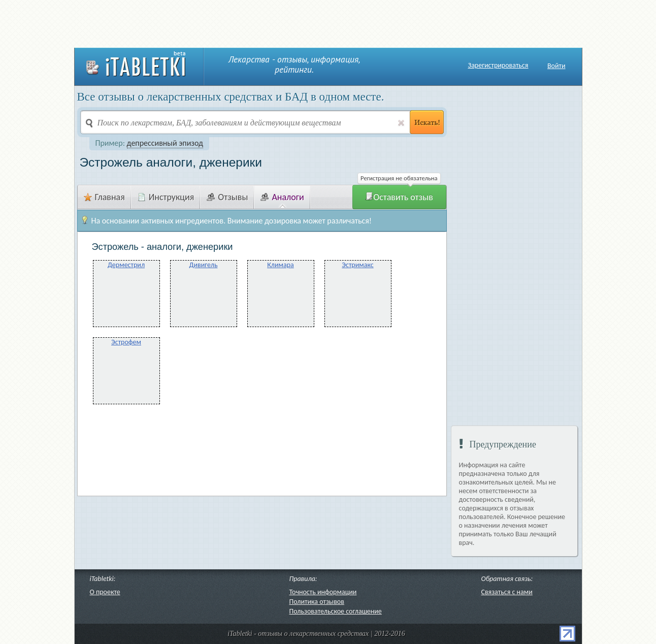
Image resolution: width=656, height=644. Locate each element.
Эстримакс (357, 265)
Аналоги (282, 197)
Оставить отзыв (399, 197)
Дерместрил (126, 265)
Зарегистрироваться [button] (498, 66)
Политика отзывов (317, 602)
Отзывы (227, 197)
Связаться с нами (507, 592)
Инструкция (166, 197)
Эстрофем (126, 342)
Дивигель (203, 265)
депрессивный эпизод (165, 143)
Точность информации (323, 592)
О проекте (105, 592)
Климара (281, 265)
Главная (104, 197)
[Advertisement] (328, 23)
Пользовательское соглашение (336, 611)
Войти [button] (556, 66)
